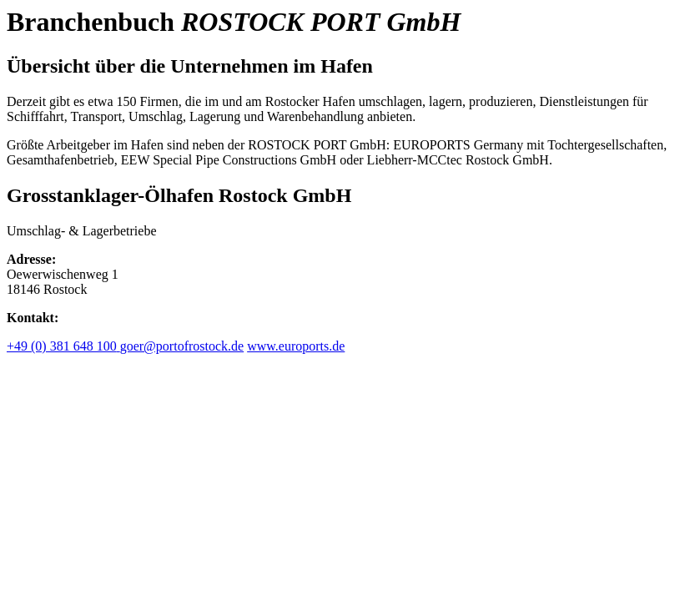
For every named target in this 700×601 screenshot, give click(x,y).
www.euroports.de (296, 346)
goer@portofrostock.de (182, 346)
